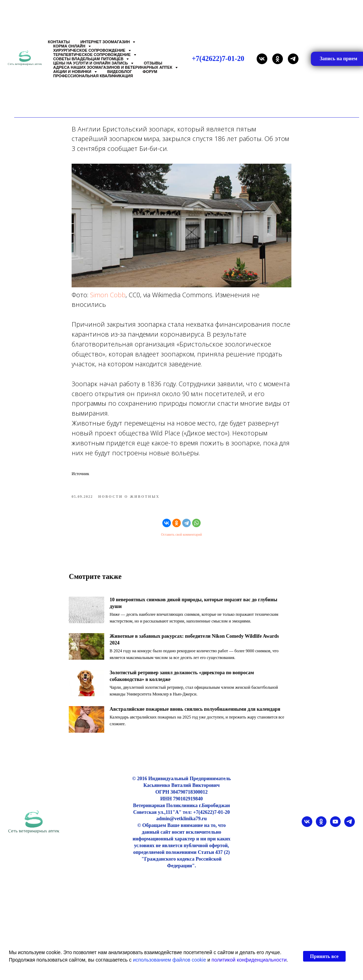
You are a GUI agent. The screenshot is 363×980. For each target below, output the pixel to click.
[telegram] (293, 59)
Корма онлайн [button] (70, 46)
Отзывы (153, 63)
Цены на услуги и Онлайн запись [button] (91, 63)
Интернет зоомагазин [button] (106, 42)
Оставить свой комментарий (181, 540)
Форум (150, 72)
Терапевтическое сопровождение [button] (93, 55)
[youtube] (335, 837)
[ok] (278, 59)
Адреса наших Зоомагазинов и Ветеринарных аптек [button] (113, 67)
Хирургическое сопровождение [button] (90, 50)
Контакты (59, 42)
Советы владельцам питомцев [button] (89, 59)
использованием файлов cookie (169, 960)
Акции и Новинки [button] (73, 72)
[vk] (262, 59)
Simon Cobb (108, 300)
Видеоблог (120, 72)
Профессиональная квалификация (93, 76)
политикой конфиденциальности (249, 960)
